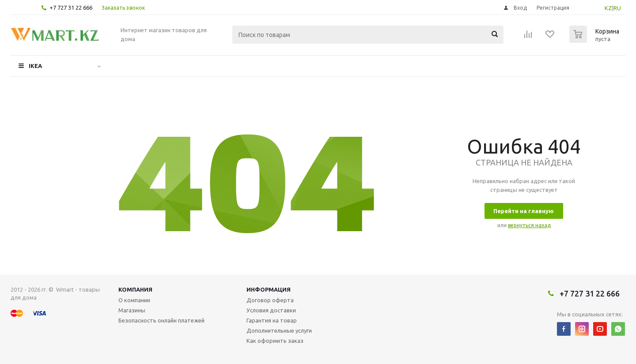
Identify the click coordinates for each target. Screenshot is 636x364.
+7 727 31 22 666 (71, 8)
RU (617, 8)
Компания (135, 289)
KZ (608, 8)
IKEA (35, 66)
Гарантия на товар (272, 320)
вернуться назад (529, 225)
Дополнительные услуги (279, 330)
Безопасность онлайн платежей (161, 320)
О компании (134, 300)
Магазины (132, 310)
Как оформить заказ (275, 341)
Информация (269, 289)
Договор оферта (270, 300)
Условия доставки (271, 310)
